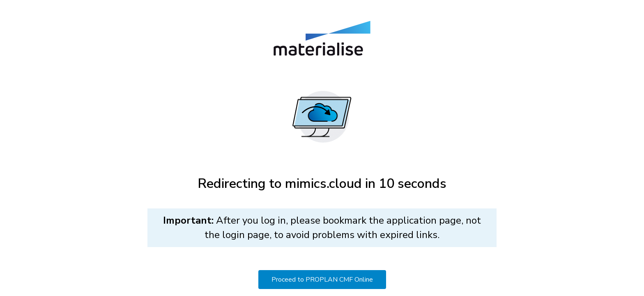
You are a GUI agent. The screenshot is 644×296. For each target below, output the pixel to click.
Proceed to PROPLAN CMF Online (322, 280)
